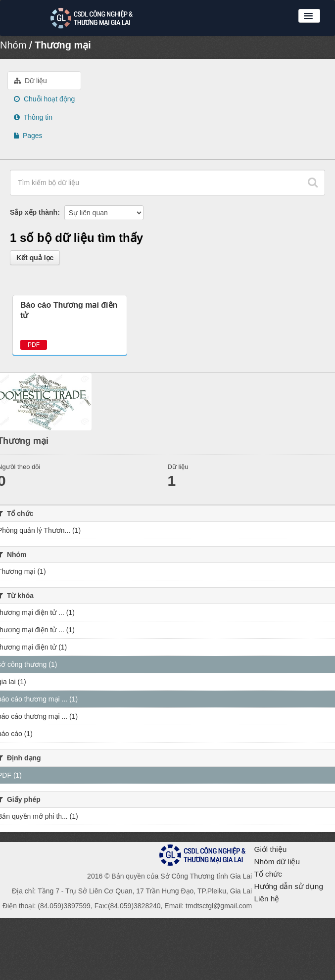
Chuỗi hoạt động (44, 99)
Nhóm (13, 45)
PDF (34, 345)
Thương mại (63, 45)
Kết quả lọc (35, 258)
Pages (28, 136)
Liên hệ (266, 899)
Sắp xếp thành (34, 212)
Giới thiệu (270, 849)
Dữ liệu (30, 81)
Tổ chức (268, 874)
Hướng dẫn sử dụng (288, 886)
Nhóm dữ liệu (277, 862)
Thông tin (33, 117)
